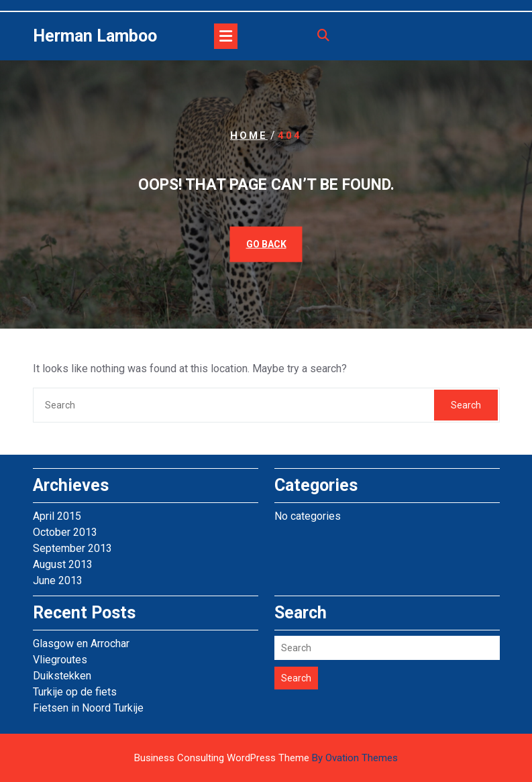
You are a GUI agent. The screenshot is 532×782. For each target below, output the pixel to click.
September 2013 (72, 548)
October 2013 (65, 532)
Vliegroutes (60, 660)
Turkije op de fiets (75, 692)
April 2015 (57, 516)
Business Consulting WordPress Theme (266, 758)
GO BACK (266, 243)
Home (249, 135)
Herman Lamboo (95, 36)
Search (466, 405)
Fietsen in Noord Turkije (88, 708)
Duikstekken (62, 676)
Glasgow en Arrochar (81, 644)
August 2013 (63, 564)
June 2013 (58, 580)
